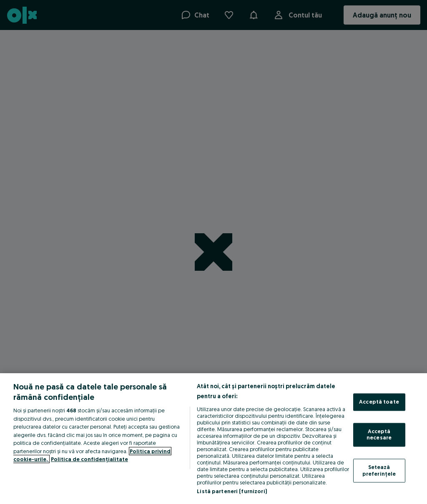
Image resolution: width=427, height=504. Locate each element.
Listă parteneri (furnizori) (232, 491)
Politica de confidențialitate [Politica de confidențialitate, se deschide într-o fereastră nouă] (89, 459)
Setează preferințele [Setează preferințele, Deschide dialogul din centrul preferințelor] (379, 470)
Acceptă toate (379, 402)
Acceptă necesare (379, 434)
